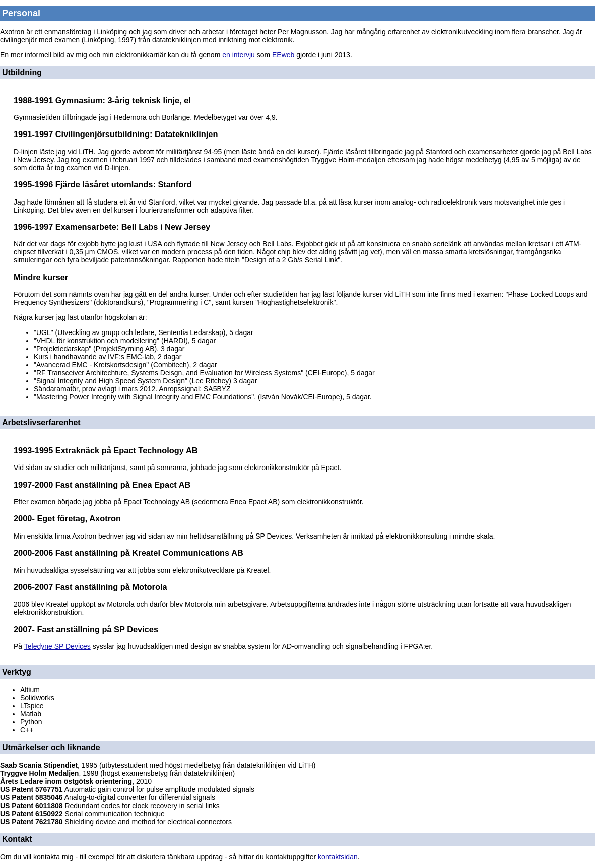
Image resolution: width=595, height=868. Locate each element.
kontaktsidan (338, 857)
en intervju (239, 55)
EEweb (283, 55)
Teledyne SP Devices (57, 646)
